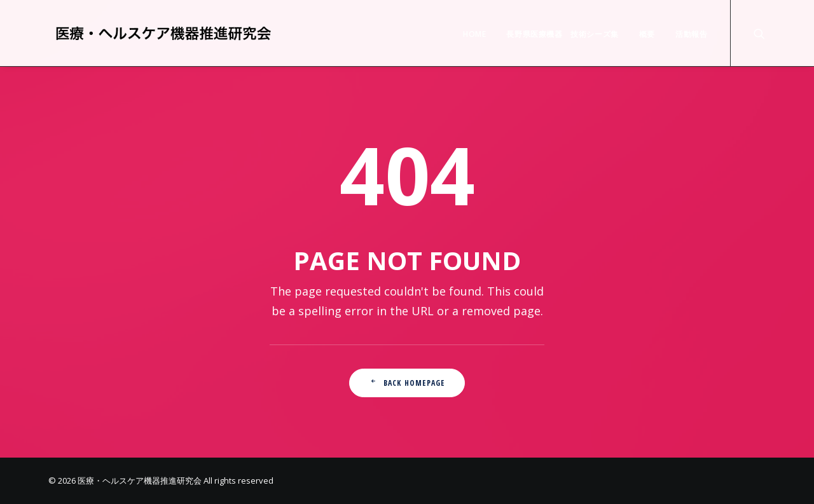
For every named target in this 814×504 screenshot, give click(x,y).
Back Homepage (407, 383)
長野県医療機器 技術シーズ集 (562, 34)
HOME (474, 34)
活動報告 (691, 34)
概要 (647, 34)
